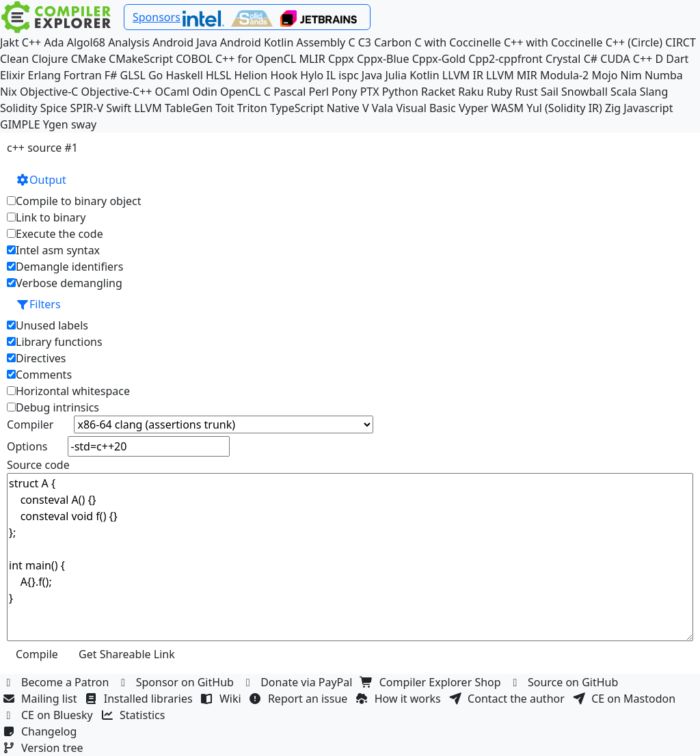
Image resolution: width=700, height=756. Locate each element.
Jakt (10, 42)
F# (111, 75)
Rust (526, 92)
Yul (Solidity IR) (564, 108)
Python (400, 92)
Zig (613, 108)
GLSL (133, 75)
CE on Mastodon (625, 699)
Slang (654, 92)
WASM (507, 108)
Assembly (321, 42)
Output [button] (41, 180)
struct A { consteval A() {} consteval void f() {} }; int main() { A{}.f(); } (350, 557)
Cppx (341, 59)
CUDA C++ (626, 59)
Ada (54, 42)
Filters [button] (38, 304)
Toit (225, 108)
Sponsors (157, 17)
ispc (348, 75)
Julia (396, 75)
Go (156, 75)
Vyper (473, 108)
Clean (14, 59)
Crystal (563, 59)
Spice (54, 108)
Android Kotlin (257, 42)
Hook (284, 75)
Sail (550, 92)
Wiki (223, 699)
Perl (318, 92)
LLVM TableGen (173, 108)
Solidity (19, 108)
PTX (370, 92)
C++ (31, 42)
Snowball (584, 92)
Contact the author (508, 699)
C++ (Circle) (634, 42)
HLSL (218, 75)
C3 (365, 42)
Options (27, 446)
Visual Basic (426, 108)
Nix (9, 92)
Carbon (393, 42)
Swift (119, 108)
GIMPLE (20, 124)
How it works (400, 699)
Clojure (50, 59)
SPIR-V (86, 108)
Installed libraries (140, 699)
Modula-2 (564, 75)
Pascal (290, 92)
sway (84, 124)
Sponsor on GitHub (177, 682)
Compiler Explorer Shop (432, 682)
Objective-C (49, 92)
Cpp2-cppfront (506, 59)
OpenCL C (245, 92)
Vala (382, 108)
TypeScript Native (315, 108)
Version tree (44, 748)
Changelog (41, 731)
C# (591, 59)
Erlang (44, 75)
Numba (664, 75)
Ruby (500, 92)
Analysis (129, 42)
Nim (631, 75)
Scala (624, 92)
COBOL (194, 59)
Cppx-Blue (383, 59)
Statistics (135, 715)
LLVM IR (463, 75)
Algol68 (86, 42)
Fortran (83, 75)
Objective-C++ (117, 92)
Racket (438, 92)
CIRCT (681, 42)
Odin (204, 92)
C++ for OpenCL (256, 59)
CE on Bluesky (49, 715)
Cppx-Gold (439, 59)
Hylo (312, 75)
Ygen (56, 124)
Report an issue (300, 699)
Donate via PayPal (299, 682)
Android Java (185, 42)
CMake (89, 59)
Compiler (30, 424)
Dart (677, 59)
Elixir (12, 75)
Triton (252, 108)
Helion (251, 75)
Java (372, 75)
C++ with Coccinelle (553, 42)
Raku (471, 92)
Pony (344, 92)
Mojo (604, 75)
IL (331, 75)
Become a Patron (57, 682)
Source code (38, 465)
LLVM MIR (512, 75)
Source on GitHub (565, 682)
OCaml (173, 92)
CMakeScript (141, 59)
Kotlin (425, 75)
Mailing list (41, 699)
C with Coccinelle (457, 42)
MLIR (312, 59)
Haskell (184, 75)
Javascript (648, 108)
